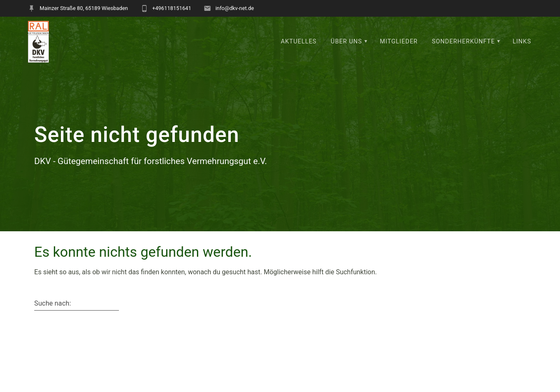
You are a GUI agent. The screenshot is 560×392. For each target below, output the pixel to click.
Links (522, 42)
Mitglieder (399, 42)
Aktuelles (299, 42)
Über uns (347, 42)
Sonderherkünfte (463, 42)
